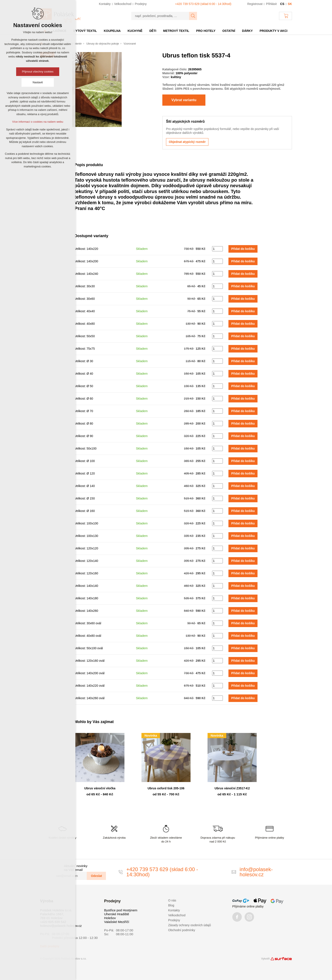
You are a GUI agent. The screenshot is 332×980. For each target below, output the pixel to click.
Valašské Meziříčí (117, 922)
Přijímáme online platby (248, 906)
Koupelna (112, 31)
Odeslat (96, 876)
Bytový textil (85, 31)
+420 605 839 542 (53, 922)
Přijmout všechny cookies (38, 72)
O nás (172, 900)
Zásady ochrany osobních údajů (189, 925)
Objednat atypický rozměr (187, 142)
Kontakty (174, 910)
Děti (153, 31)
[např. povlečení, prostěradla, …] (160, 16)
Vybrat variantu (184, 100)
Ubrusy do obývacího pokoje (103, 44)
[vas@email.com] (70, 876)
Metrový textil (176, 31)
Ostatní (229, 31)
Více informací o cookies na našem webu (38, 122)
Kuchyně (135, 31)
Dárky (247, 31)
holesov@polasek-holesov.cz (61, 926)
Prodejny (174, 920)
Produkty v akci (274, 31)
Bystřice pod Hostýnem (121, 910)
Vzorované (130, 44)
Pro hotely (206, 31)
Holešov (110, 918)
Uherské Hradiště (117, 914)
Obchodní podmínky (182, 930)
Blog (171, 905)
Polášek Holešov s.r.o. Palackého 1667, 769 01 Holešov (56, 914)
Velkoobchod (177, 915)
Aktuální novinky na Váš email (76, 868)
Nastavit (38, 82)
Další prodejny (50, 946)
